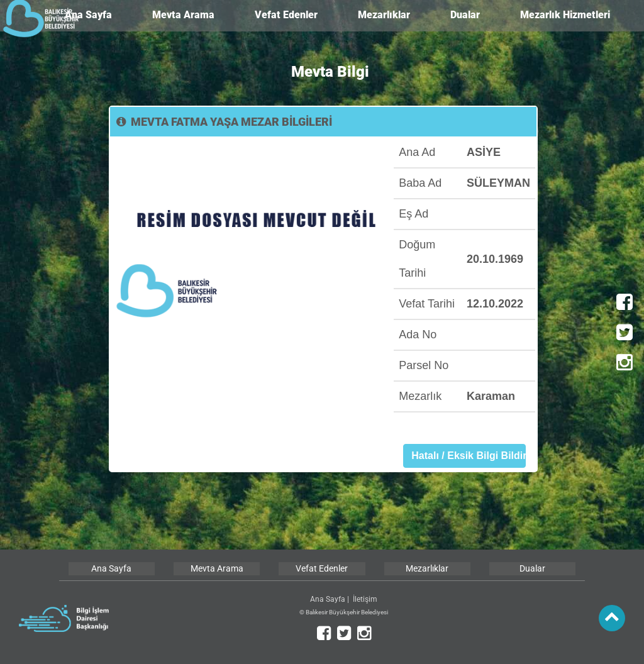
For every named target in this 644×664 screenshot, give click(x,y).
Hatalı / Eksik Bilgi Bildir (469, 456)
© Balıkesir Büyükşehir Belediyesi (344, 612)
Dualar (465, 15)
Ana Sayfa (88, 15)
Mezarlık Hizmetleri (565, 15)
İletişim (365, 599)
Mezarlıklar (384, 15)
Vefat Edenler (286, 15)
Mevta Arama (183, 15)
